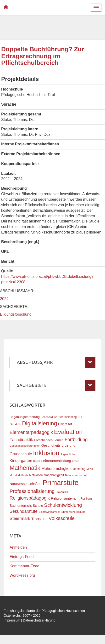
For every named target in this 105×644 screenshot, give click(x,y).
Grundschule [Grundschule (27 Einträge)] (21, 454)
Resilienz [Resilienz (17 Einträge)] (86, 499)
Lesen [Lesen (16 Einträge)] (76, 461)
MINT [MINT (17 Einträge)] (90, 469)
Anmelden (18, 547)
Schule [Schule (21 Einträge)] (38, 506)
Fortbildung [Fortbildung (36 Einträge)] (76, 440)
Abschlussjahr (56, 362)
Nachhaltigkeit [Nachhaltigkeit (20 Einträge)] (54, 475)
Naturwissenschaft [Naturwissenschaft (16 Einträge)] (76, 475)
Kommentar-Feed (25, 566)
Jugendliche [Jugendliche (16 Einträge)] (68, 454)
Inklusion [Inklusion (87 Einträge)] (46, 453)
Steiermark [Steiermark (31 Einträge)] (20, 519)
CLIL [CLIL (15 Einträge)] (80, 417)
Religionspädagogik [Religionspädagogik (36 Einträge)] (30, 498)
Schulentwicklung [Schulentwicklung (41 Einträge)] (63, 505)
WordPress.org (22, 575)
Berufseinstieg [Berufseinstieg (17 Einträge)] (67, 417)
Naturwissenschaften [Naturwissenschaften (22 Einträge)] (26, 484)
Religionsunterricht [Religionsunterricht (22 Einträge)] (65, 498)
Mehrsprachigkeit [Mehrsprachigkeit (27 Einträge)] (56, 468)
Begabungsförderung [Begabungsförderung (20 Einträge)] (25, 417)
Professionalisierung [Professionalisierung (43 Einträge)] (32, 491)
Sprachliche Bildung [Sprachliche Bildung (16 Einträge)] (73, 512)
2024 (4, 299)
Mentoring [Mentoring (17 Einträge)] (79, 469)
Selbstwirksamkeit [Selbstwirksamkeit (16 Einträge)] (49, 512)
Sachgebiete (56, 385)
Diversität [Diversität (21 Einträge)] (65, 424)
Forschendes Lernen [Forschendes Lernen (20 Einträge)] (49, 440)
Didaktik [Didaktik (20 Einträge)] (15, 424)
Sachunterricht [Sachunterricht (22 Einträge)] (21, 506)
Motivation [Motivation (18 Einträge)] (36, 475)
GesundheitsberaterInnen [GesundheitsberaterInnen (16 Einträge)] (25, 446)
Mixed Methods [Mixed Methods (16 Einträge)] (19, 475)
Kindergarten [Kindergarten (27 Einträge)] (21, 461)
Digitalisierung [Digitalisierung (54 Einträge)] (39, 423)
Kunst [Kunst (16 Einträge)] (37, 461)
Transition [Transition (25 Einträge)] (39, 519)
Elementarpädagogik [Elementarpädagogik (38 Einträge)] (31, 432)
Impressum (12, 620)
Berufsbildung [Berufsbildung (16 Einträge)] (49, 417)
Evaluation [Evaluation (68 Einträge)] (68, 432)
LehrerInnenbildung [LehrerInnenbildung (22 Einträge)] (56, 461)
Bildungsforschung (16, 314)
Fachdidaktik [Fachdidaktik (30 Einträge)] (21, 440)
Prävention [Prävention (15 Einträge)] (62, 492)
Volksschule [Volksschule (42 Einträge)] (62, 518)
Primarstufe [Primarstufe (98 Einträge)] (61, 482)
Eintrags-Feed (22, 557)
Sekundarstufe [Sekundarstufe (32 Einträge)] (24, 511)
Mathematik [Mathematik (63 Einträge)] (25, 468)
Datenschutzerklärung (39, 620)
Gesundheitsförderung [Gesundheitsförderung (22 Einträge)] (58, 445)
